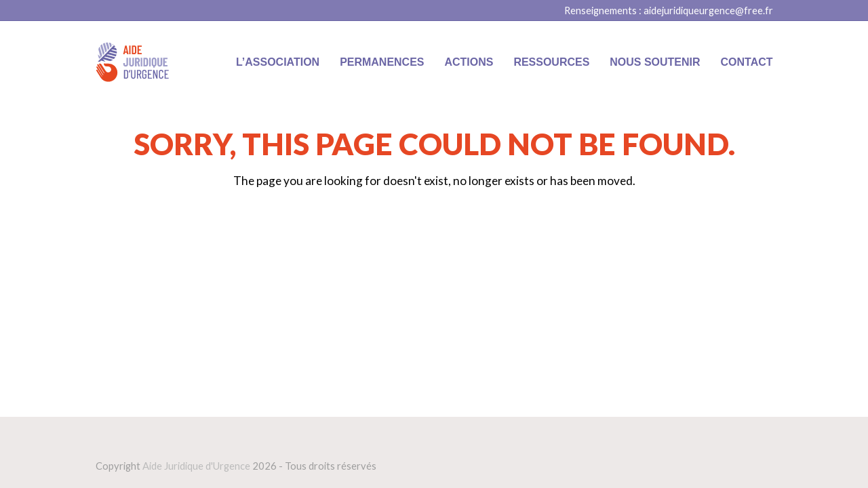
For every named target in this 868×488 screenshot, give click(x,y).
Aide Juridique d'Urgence (196, 466)
